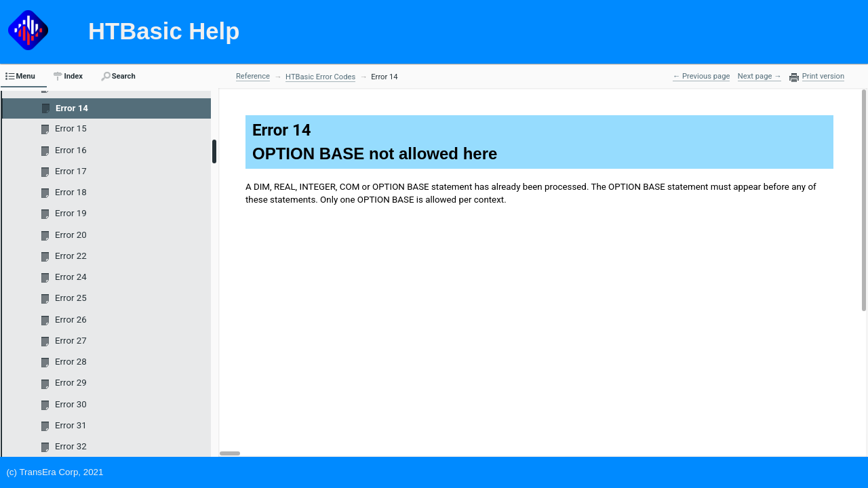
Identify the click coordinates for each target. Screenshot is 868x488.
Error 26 (71, 320)
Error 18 (71, 192)
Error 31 (71, 425)
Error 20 (71, 235)
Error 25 (71, 298)
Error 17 (71, 171)
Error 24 (71, 277)
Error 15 (71, 128)
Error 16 (71, 150)
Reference (253, 76)
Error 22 (71, 256)
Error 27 (71, 341)
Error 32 (71, 446)
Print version (823, 77)
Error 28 (71, 362)
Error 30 (71, 404)
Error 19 (71, 213)
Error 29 (71, 383)
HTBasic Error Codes (320, 77)
